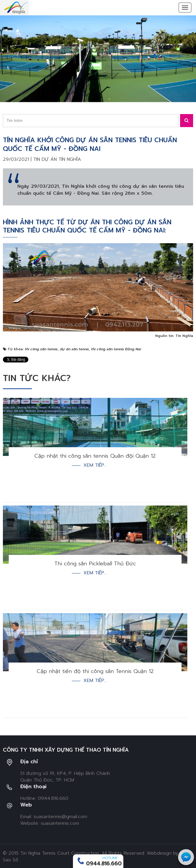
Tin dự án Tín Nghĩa (57, 159)
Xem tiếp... (95, 465)
